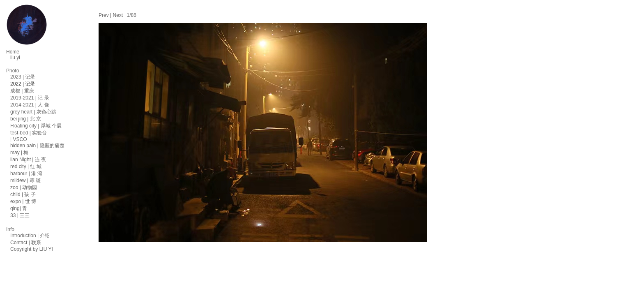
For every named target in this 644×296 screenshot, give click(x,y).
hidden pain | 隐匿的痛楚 (37, 146)
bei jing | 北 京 (26, 119)
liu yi (15, 58)
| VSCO (18, 139)
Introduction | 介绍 (30, 236)
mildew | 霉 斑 (25, 180)
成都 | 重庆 (22, 91)
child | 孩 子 (23, 194)
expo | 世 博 (23, 201)
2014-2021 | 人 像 (30, 105)
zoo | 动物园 (24, 187)
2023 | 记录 (23, 77)
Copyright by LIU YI (32, 249)
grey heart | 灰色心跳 (33, 112)
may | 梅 (19, 153)
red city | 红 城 (26, 166)
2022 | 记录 (23, 84)
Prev (104, 15)
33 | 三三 (20, 215)
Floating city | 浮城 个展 (36, 126)
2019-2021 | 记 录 (30, 98)
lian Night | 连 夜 (28, 160)
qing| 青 (19, 208)
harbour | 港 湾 (26, 173)
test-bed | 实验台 (29, 133)
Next (118, 15)
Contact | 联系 (26, 243)
